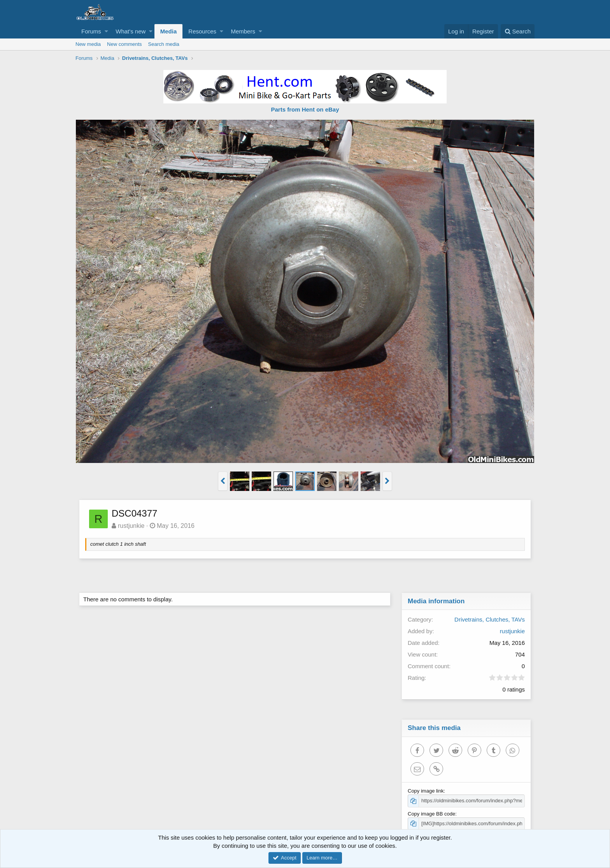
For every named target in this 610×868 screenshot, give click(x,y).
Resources (202, 31)
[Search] (518, 31)
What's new (131, 31)
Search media (164, 44)
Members (243, 31)
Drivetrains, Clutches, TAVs (489, 619)
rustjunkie (131, 526)
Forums (91, 31)
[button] (106, 31)
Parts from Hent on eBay (305, 109)
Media (169, 31)
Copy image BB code (432, 814)
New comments (124, 44)
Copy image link (426, 791)
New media (88, 44)
